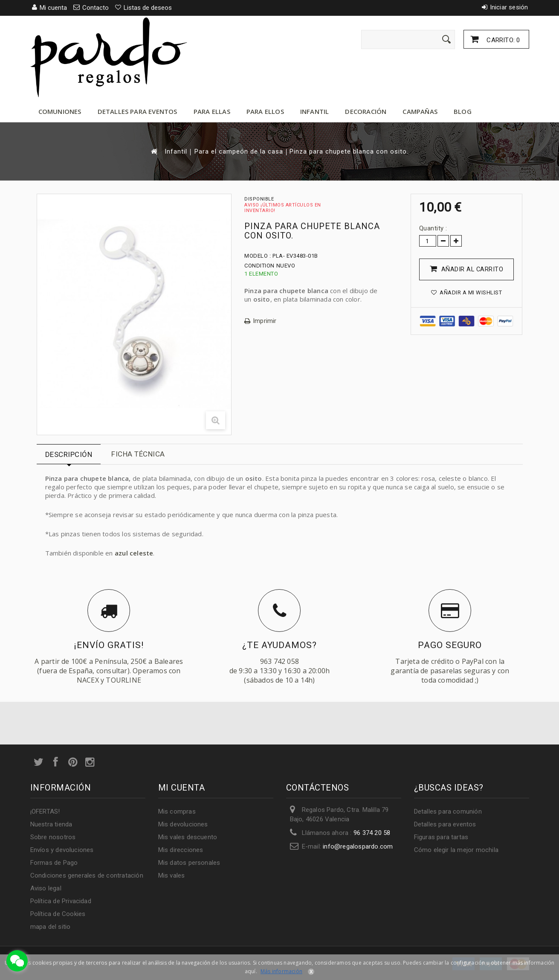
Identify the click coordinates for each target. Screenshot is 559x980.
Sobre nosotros (53, 837)
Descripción (69, 454)
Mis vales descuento (188, 837)
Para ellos (265, 111)
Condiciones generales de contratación (87, 875)
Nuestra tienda (51, 824)
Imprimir (265, 321)
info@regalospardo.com (358, 846)
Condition (259, 266)
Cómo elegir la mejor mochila (456, 850)
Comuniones (60, 111)
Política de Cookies (58, 914)
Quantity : (433, 228)
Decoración (366, 111)
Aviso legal (46, 888)
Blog (463, 111)
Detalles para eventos (138, 111)
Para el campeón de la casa (239, 152)
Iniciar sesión (509, 7)
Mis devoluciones (183, 824)
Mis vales (172, 875)
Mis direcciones (181, 850)
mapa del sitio (51, 927)
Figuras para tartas (441, 837)
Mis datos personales (189, 863)
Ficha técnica (138, 454)
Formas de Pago (54, 863)
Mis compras (177, 811)
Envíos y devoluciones (62, 850)
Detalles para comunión (448, 811)
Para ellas (212, 111)
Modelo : (258, 256)
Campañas (420, 111)
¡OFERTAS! (45, 811)
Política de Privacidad (61, 901)
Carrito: (502, 40)
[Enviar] (446, 39)
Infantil (315, 111)
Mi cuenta (182, 788)
